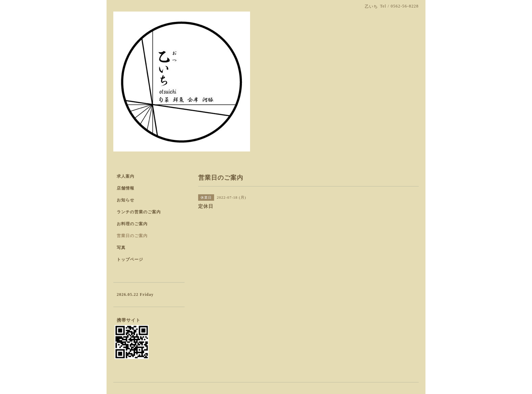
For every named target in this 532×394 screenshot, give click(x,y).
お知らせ (126, 200)
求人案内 (126, 176)
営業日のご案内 (132, 236)
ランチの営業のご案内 (139, 212)
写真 (121, 248)
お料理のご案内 (132, 224)
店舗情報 (126, 188)
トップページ (130, 259)
